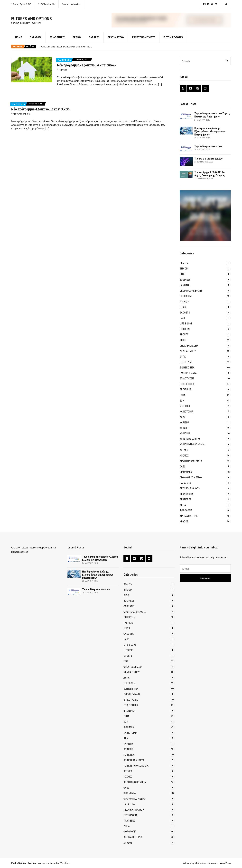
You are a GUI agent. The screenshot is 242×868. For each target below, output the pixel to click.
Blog (182, 275)
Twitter (208, 4)
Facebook (204, 4)
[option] (135, 47)
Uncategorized (189, 346)
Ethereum (186, 297)
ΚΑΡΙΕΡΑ (184, 423)
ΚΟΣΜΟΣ (184, 451)
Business (185, 280)
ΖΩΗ (182, 401)
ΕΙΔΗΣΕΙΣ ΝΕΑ (64, 61)
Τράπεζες (185, 500)
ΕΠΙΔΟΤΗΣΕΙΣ (187, 379)
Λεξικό (77, 38)
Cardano (185, 286)
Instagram (212, 4)
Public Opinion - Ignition (24, 863)
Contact (66, 4)
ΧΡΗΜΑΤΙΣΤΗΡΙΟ (189, 517)
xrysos (64, 71)
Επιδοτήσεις (57, 38)
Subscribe (205, 578)
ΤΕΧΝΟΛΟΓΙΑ (186, 495)
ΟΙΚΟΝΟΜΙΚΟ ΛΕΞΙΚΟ (191, 478)
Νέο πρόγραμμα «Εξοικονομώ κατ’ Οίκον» (41, 110)
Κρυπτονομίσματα (144, 38)
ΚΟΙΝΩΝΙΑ (185, 434)
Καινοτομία (186, 412)
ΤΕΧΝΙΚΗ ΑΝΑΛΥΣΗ (190, 489)
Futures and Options (32, 19)
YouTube (216, 4)
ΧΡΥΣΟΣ (184, 522)
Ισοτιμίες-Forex (173, 38)
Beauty (184, 264)
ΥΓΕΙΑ (183, 506)
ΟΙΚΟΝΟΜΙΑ (186, 473)
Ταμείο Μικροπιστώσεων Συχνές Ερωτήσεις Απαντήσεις (66, 47)
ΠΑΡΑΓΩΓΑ (185, 484)
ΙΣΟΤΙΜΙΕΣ (185, 407)
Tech (183, 341)
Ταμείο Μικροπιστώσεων (208, 147)
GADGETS (94, 38)
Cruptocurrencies (191, 291)
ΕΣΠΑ (182, 396)
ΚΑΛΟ (183, 418)
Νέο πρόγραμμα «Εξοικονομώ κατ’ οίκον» (86, 66)
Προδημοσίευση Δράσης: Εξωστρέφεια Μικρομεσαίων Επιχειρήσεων (210, 132)
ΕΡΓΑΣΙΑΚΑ (186, 390)
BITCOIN (184, 269)
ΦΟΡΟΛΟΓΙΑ (186, 511)
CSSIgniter (200, 863)
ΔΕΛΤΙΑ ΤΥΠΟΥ (116, 38)
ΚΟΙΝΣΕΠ (184, 429)
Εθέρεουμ (186, 363)
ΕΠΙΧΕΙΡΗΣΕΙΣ (187, 385)
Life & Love (186, 324)
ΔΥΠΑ (183, 357)
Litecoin (185, 330)
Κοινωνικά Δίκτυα (190, 440)
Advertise (76, 4)
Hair (182, 319)
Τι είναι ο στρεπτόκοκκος (208, 159)
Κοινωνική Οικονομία (192, 445)
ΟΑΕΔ (183, 467)
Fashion (184, 302)
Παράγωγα (36, 38)
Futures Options (22, 115)
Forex (183, 308)
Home (19, 38)
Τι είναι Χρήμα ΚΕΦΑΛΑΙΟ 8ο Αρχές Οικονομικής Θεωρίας (210, 174)
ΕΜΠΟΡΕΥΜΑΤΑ (188, 374)
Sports (184, 335)
